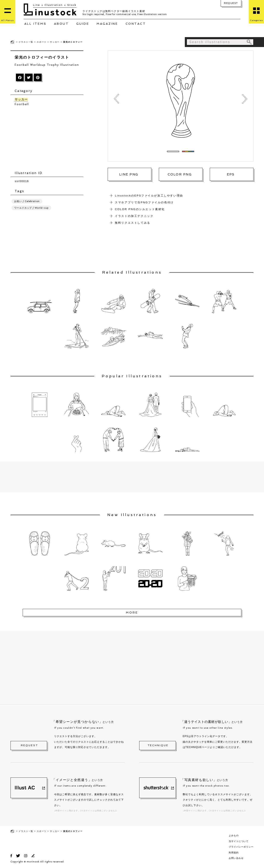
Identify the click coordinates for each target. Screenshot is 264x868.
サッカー (55, 42)
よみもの (234, 835)
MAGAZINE (107, 24)
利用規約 (234, 853)
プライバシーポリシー (241, 847)
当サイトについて (239, 841)
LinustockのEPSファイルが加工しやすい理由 (149, 196)
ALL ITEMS (35, 24)
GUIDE (83, 24)
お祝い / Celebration (27, 201)
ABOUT (61, 24)
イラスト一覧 (26, 42)
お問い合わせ (236, 858)
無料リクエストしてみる (133, 223)
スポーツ (42, 42)
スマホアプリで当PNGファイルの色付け (144, 202)
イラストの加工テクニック (134, 216)
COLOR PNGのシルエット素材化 (140, 209)
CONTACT (136, 24)
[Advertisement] (49, 139)
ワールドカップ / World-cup (31, 208)
